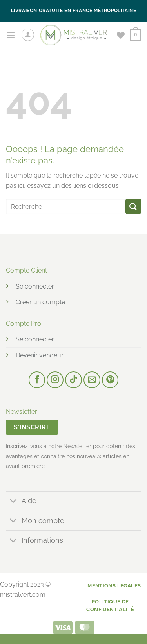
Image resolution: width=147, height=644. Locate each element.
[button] (11, 35)
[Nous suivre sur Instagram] (55, 380)
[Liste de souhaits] (121, 35)
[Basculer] (14, 502)
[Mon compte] (28, 35)
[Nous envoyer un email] (92, 380)
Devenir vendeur (40, 355)
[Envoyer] (133, 206)
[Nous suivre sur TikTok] (73, 380)
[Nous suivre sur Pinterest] (110, 380)
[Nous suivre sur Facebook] (37, 380)
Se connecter (35, 286)
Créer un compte (40, 302)
